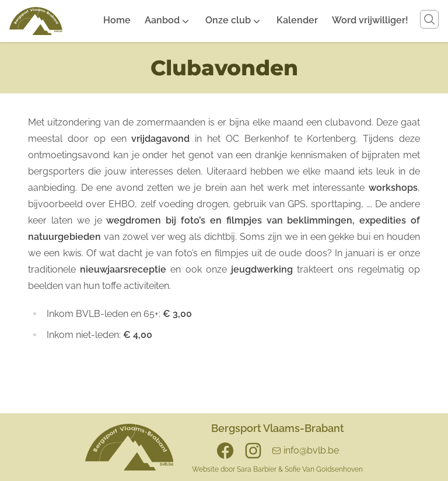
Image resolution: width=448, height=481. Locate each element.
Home (117, 20)
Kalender (297, 20)
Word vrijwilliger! (370, 20)
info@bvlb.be (311, 450)
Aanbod (162, 20)
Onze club (228, 20)
